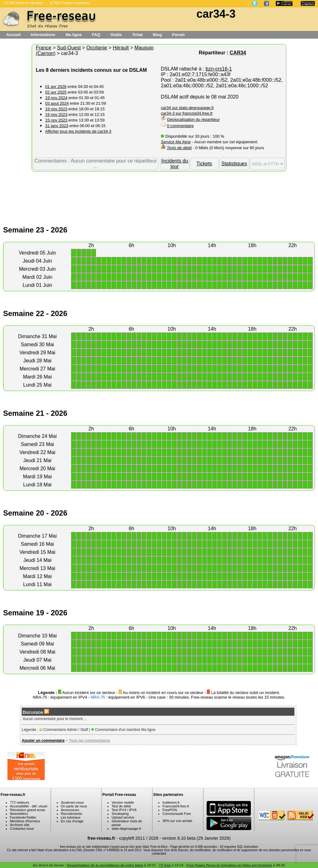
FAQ (96, 35)
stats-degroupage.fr (126, 829)
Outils (116, 35)
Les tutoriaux (71, 817)
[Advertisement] (159, 192)
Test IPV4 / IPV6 (124, 810)
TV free (165, 865)
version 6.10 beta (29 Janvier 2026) (196, 838)
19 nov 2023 (56, 109)
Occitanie (97, 48)
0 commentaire (180, 126)
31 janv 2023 (57, 126)
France (43, 48)
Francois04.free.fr (176, 806)
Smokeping (120, 814)
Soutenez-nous (72, 802)
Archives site (20, 825)
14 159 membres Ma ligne (23, 3)
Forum (178, 35)
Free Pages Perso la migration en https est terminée (229, 865)
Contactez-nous (22, 829)
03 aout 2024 (57, 103)
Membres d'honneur (25, 821)
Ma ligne (74, 35)
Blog (157, 35)
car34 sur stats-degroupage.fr (187, 108)
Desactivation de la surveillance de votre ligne (105, 865)
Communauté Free (177, 814)
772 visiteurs (20, 802)
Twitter (31, 817)
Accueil (13, 35)
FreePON (170, 810)
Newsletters (19, 814)
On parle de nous (74, 806)
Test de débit (121, 806)
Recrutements (71, 814)
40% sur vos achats (177, 821)
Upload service (123, 817)
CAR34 (238, 53)
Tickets (204, 164)
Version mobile (123, 802)
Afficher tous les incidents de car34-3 (78, 131)
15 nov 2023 (56, 120)
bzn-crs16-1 (219, 69)
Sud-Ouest (69, 48)
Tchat (138, 35)
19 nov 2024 (56, 98)
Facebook (17, 817)
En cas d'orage (72, 821)
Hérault (121, 48)
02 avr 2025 (56, 92)
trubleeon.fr (171, 802)
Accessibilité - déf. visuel (29, 806)
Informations (43, 35)
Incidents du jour (175, 164)
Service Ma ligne (176, 142)
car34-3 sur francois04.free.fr (187, 113)
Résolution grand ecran (28, 810)
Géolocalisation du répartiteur (193, 119)
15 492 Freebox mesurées (69, 3)
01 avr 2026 (56, 87)
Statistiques (234, 164)
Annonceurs (70, 810)
